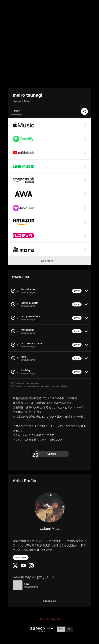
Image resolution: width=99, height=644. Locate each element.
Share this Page (50, 619)
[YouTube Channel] (23, 566)
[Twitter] (15, 567)
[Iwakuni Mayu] (50, 507)
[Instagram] (31, 567)
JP (69, 629)
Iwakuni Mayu (22, 101)
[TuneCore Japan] (41, 631)
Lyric (77, 291)
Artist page (21, 557)
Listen (17, 111)
